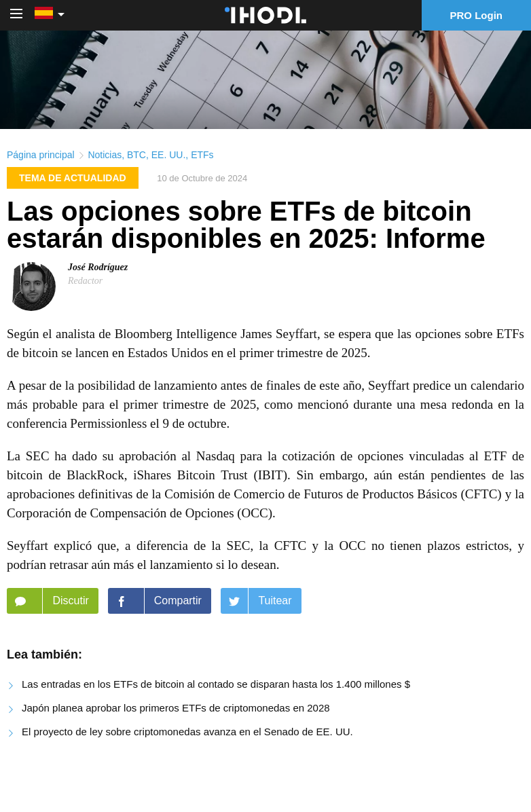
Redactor (85, 281)
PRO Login (477, 15)
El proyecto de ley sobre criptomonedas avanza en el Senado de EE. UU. (187, 732)
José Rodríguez (98, 267)
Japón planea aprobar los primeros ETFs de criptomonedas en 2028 (176, 708)
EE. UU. (169, 155)
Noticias (105, 155)
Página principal (41, 155)
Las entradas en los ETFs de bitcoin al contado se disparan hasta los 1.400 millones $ (216, 684)
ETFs (202, 155)
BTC (136, 155)
